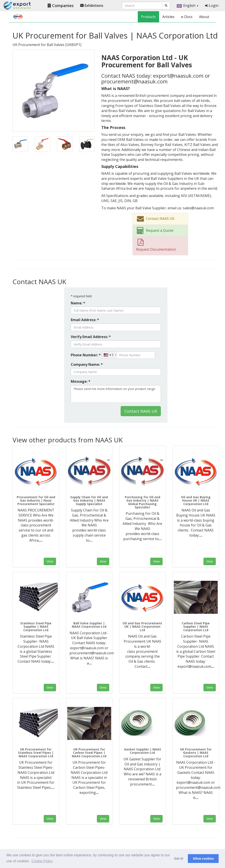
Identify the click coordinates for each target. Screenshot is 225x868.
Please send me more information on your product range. (116, 394)
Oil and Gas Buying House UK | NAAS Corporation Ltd (196, 500)
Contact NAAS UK (141, 411)
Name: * (78, 303)
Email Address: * (85, 320)
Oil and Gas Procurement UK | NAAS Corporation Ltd (142, 627)
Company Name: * (87, 364)
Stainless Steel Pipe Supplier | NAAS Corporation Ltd (36, 627)
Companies (61, 6)
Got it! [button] (179, 859)
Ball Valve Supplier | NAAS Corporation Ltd (89, 625)
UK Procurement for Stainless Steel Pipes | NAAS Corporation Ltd (36, 753)
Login (212, 6)
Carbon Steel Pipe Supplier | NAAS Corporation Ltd (196, 627)
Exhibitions (92, 6)
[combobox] (110, 355)
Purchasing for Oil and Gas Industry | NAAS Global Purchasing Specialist (142, 502)
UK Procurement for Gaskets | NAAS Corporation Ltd (196, 753)
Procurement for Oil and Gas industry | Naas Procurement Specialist (36, 500)
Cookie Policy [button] (42, 861)
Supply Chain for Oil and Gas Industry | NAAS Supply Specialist (89, 500)
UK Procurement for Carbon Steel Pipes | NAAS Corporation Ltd (89, 753)
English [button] (188, 6)
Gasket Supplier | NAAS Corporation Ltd (142, 751)
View (50, 561)
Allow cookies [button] (203, 859)
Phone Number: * (86, 355)
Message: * (81, 381)
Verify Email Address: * (91, 337)
